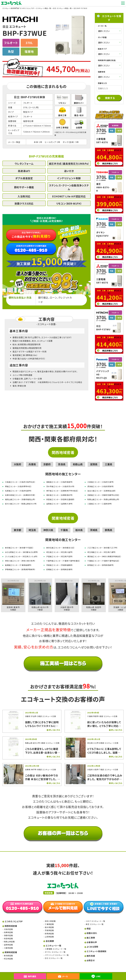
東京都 (17, 526)
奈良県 (62, 460)
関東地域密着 (63, 514)
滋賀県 (94, 460)
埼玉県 (32, 526)
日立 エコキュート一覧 (54, 954)
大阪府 (17, 460)
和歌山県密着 (9, 937)
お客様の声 (92, 938)
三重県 (109, 460)
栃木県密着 (49, 923)
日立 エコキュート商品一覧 (62, 8)
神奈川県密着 (50, 917)
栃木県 (79, 526)
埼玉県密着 (8, 954)
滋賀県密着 (8, 940)
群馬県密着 (49, 929)
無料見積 (91, 951)
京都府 (47, 460)
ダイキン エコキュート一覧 (55, 948)
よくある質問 (92, 942)
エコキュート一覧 (53, 941)
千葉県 (64, 526)
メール (63, 976)
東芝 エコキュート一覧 (95, 920)
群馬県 (109, 526)
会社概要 (50, 937)
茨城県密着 (49, 926)
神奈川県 (48, 526)
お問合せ (91, 956)
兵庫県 (32, 460)
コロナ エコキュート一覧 (95, 917)
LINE (96, 976)
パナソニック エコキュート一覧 (57, 951)
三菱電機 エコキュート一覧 (55, 945)
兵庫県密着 (8, 928)
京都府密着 (8, 931)
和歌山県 (78, 460)
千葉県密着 (49, 920)
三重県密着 (8, 944)
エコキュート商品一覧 (44, 8)
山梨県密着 (49, 932)
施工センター (61, 132)
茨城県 (94, 526)
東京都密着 (8, 951)
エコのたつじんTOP (14, 917)
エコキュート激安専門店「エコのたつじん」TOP (18, 8)
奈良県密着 (8, 934)
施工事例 (91, 933)
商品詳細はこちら (110, 159)
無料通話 (30, 976)
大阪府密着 (8, 925)
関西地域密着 (63, 448)
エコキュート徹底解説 (96, 947)
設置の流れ (92, 929)
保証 (89, 924)
